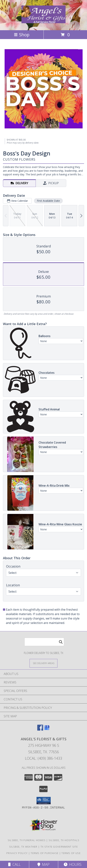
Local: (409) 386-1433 (43, 758)
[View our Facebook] (40, 729)
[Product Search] (44, 642)
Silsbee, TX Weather (23, 847)
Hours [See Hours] (73, 864)
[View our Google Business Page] (47, 729)
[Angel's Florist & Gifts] (43, 21)
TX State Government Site (59, 847)
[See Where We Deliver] (43, 663)
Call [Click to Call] (14, 864)
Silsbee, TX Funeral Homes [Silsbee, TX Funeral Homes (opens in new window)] (27, 840)
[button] (44, 801)
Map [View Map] (43, 864)
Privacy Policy (17, 853)
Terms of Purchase (45, 853)
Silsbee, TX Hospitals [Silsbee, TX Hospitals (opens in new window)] (64, 840)
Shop (22, 35)
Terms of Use (71, 853)
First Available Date (48, 201)
